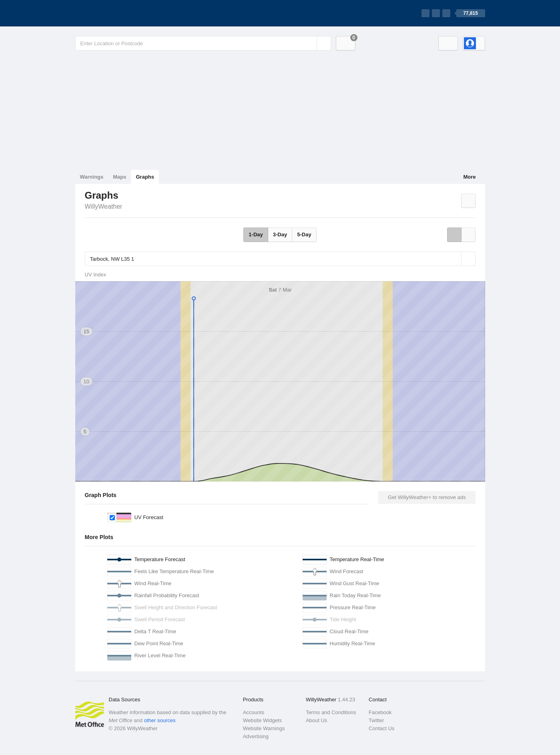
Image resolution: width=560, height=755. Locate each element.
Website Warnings (264, 728)
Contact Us (381, 728)
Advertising (256, 736)
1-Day (256, 235)
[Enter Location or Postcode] (203, 43)
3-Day (280, 235)
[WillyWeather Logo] (113, 13)
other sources (160, 720)
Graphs (145, 177)
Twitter (376, 720)
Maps (119, 177)
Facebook (380, 712)
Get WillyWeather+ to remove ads (427, 497)
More (469, 177)
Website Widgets (262, 720)
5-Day (304, 235)
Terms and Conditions (331, 712)
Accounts (254, 712)
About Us (316, 720)
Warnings (92, 177)
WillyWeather (104, 206)
